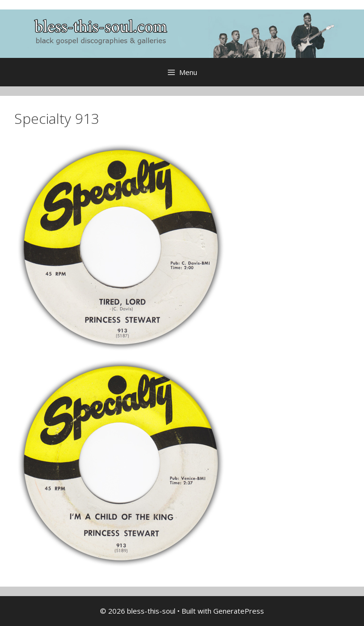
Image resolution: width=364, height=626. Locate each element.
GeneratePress (239, 611)
